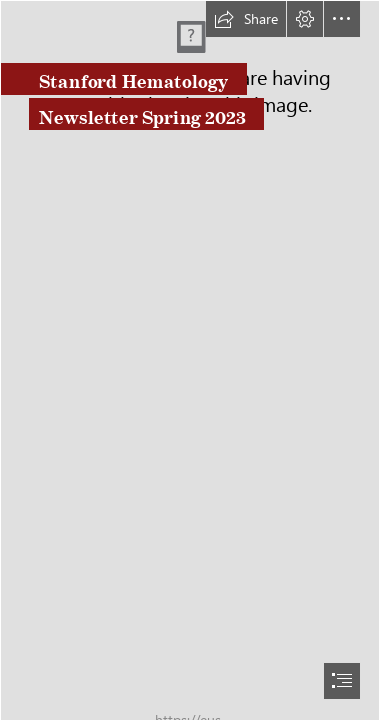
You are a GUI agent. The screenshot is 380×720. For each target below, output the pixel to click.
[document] (190, 360)
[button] (246, 19)
